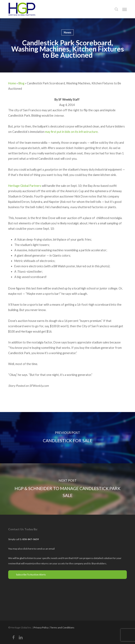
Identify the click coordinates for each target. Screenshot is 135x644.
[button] (125, 9)
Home (12, 83)
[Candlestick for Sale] (67, 438)
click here (28, 549)
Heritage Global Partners (25, 186)
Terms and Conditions (62, 627)
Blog (21, 83)
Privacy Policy (41, 627)
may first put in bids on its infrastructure (71, 132)
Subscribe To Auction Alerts (29, 575)
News (67, 32)
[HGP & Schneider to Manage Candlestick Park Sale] (67, 489)
